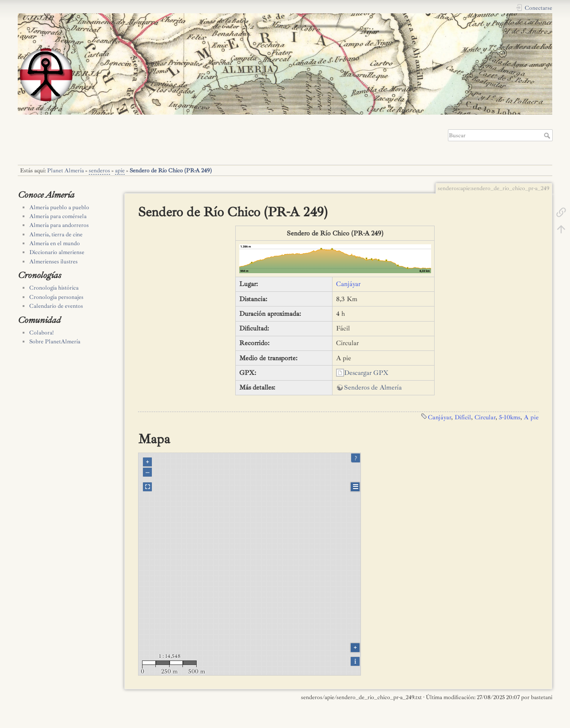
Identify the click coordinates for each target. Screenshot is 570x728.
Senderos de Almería (373, 388)
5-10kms (510, 417)
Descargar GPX (366, 373)
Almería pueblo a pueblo (59, 207)
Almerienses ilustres (53, 262)
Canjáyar (348, 284)
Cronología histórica (54, 288)
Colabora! (42, 333)
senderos (99, 171)
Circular (485, 417)
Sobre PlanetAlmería (55, 342)
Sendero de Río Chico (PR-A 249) (171, 171)
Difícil (463, 417)
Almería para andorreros (59, 225)
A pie (531, 417)
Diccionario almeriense (57, 252)
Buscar (548, 135)
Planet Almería (65, 171)
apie (120, 171)
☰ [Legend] (355, 487)
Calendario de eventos (56, 306)
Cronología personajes (56, 297)
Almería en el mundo (55, 243)
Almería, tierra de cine (56, 235)
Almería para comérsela (58, 216)
